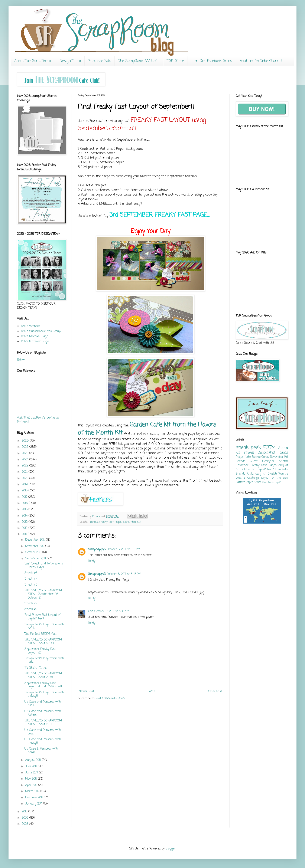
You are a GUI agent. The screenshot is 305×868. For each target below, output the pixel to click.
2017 (25, 497)
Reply (92, 561)
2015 (25, 509)
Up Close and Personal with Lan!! (43, 732)
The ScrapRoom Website (139, 61)
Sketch (272, 474)
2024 (26, 453)
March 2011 (33, 791)
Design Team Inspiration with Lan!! (44, 660)
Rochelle (283, 470)
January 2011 (34, 804)
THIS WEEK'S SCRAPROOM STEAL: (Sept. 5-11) (43, 723)
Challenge (253, 478)
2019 (25, 484)
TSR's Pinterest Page (35, 342)
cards (284, 453)
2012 (25, 528)
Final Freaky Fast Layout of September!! (43, 617)
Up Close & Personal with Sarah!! (41, 751)
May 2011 (31, 779)
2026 (26, 441)
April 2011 (32, 785)
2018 (25, 491)
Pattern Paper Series (249, 482)
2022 (26, 466)
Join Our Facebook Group (212, 61)
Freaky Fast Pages (111, 522)
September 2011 (36, 559)
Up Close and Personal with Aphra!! (43, 713)
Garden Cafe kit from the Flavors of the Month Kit (147, 429)
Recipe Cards (260, 457)
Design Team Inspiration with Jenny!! (44, 694)
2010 (25, 812)
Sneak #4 (31, 579)
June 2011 (32, 773)
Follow (21, 360)
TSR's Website (31, 326)
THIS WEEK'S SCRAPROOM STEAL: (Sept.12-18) (43, 675)
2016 (25, 503)
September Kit (132, 522)
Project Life (243, 457)
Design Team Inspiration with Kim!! (44, 626)
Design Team (70, 61)
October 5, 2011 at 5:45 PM (124, 574)
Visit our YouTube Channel (261, 61)
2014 (25, 516)
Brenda (241, 461)
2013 (25, 522)
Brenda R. (242, 474)
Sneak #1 (30, 609)
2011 (25, 534)
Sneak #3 (31, 585)
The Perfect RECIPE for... (40, 634)
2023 (26, 460)
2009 (26, 818)
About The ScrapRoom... (33, 61)
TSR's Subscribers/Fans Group (41, 331)
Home (151, 692)
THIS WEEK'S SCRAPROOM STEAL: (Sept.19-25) (43, 642)
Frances (93, 522)
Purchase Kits (100, 61)
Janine (240, 478)
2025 (26, 447)
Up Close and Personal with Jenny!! (43, 741)
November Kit (279, 457)
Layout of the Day (275, 478)
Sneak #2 (31, 604)
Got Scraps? (274, 482)
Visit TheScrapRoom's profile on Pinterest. (38, 420)
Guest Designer (262, 461)
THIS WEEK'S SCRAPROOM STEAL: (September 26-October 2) (43, 594)
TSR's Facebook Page (34, 336)
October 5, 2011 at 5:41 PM (124, 549)
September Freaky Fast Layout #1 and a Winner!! (43, 685)
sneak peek (248, 448)
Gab (90, 611)
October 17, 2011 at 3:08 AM (112, 611)
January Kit (258, 474)
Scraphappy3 (97, 549)
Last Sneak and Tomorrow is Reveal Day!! (44, 566)
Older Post (215, 692)
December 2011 (35, 540)
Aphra (283, 448)
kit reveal (245, 453)
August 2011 (33, 760)
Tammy (283, 474)
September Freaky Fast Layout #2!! (40, 651)
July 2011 (31, 767)
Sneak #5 (31, 573)
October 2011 (34, 552)
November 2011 (35, 546)
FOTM (269, 448)
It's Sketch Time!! (36, 668)
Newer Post (86, 692)
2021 (25, 472)
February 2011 (34, 798)
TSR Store (176, 61)
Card (265, 482)
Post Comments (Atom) (111, 699)
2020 (25, 478)
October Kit (248, 470)
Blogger (171, 849)
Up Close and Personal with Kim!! (43, 704)
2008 (25, 824)
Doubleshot (267, 453)
